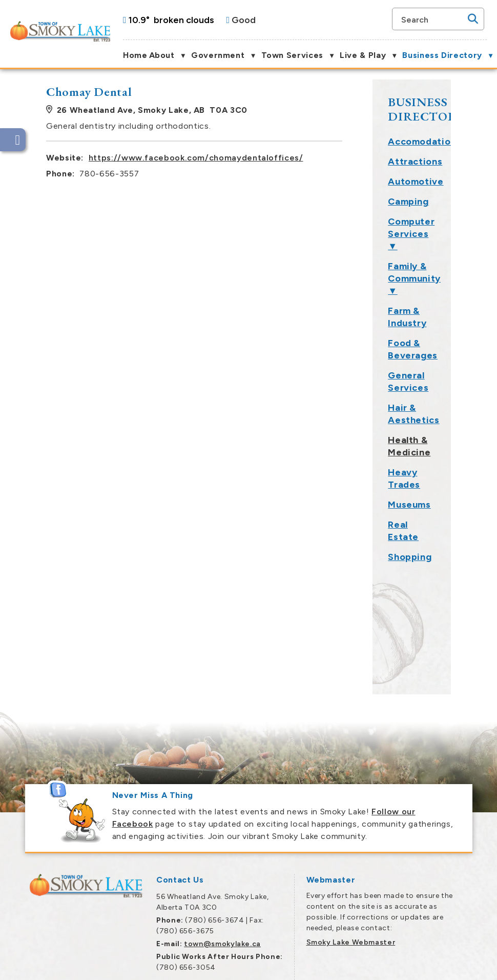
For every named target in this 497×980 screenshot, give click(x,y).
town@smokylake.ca (222, 882)
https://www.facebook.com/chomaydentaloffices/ (305, 158)
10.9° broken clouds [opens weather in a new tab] (171, 20)
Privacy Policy (456, 965)
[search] (433, 19)
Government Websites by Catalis (371, 965)
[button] (473, 19)
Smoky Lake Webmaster (351, 881)
